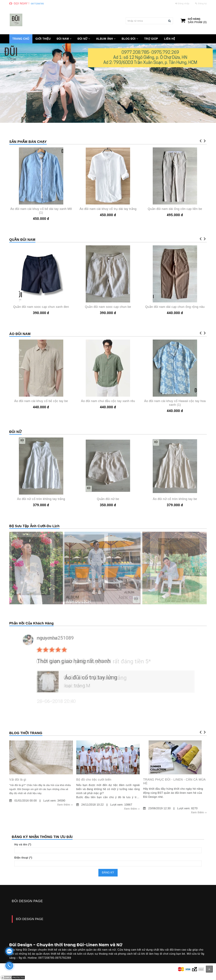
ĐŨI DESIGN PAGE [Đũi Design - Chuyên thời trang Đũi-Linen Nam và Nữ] (30, 919)
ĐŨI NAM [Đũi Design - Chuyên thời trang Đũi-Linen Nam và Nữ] (64, 39)
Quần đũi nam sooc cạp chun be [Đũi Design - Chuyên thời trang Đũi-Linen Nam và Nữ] (108, 307)
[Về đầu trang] (209, 969)
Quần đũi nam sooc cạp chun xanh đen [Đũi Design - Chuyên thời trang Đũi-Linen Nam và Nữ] (41, 307)
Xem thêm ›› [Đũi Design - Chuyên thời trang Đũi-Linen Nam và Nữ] (65, 805)
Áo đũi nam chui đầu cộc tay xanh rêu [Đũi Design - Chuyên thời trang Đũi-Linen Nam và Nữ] (108, 401)
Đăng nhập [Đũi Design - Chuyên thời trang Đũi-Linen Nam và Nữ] (182, 3)
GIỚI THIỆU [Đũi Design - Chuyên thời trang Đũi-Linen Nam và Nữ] (43, 39)
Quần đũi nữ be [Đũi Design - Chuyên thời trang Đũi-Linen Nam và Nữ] (108, 499)
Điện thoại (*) (23, 858)
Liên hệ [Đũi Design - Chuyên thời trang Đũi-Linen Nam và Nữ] (170, 39)
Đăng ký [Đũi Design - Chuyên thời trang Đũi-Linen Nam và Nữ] (201, 3)
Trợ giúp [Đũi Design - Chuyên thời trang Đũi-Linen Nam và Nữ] (151, 39)
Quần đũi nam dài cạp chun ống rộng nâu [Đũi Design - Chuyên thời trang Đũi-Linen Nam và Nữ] (175, 307)
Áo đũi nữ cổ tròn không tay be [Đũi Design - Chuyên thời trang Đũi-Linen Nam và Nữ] (175, 499)
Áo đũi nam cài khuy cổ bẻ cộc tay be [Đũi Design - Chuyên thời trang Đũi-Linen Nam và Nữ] (41, 401)
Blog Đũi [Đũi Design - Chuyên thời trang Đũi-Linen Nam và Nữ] (130, 39)
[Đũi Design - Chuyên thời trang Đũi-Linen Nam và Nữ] (16, 20)
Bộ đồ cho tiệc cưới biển (94, 780)
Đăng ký (108, 873)
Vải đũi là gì (18, 780)
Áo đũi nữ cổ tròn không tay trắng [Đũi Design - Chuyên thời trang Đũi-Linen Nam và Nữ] (41, 499)
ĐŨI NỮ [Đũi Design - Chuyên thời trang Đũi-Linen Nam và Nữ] (84, 39)
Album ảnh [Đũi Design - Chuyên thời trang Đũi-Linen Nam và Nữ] (106, 39)
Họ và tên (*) (23, 844)
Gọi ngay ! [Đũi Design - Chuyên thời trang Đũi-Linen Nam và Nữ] (22, 3)
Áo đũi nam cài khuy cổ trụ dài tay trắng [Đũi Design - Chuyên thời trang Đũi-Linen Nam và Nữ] (108, 209)
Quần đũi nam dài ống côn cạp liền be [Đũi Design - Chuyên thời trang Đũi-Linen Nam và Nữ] (175, 209)
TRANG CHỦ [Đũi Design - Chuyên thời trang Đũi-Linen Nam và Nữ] (21, 39)
